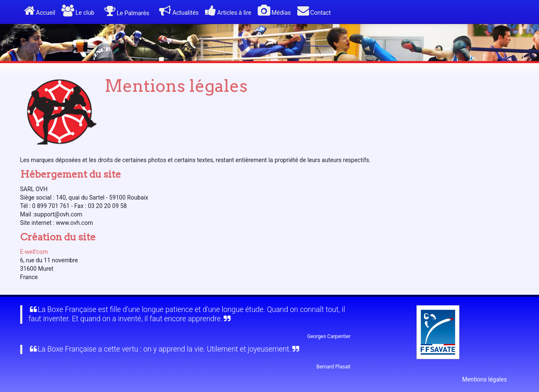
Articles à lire (228, 11)
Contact (314, 11)
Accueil (40, 11)
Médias (274, 11)
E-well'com (34, 252)
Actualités (179, 11)
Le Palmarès (127, 11)
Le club (78, 11)
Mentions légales (485, 379)
